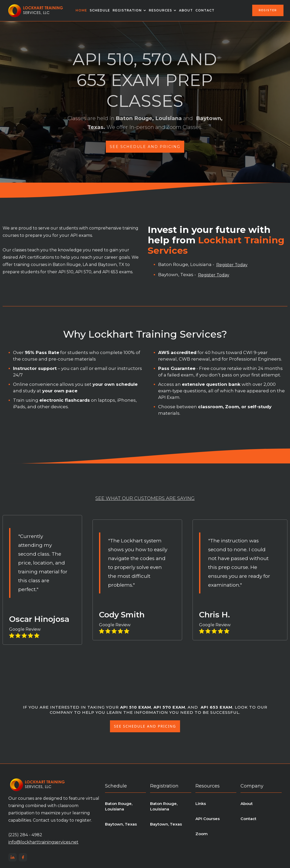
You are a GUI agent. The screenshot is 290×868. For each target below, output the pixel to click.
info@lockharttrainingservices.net (43, 842)
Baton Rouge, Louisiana (119, 806)
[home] (36, 11)
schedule (100, 10)
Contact (205, 10)
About (186, 10)
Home (81, 10)
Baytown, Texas (121, 824)
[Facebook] (23, 857)
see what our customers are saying (145, 498)
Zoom (202, 834)
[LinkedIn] (13, 857)
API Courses (208, 819)
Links (201, 804)
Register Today (232, 265)
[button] (129, 10)
